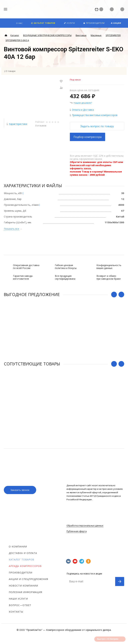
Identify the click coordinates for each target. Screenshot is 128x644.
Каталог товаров (21, 560)
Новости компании (23, 586)
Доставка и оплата (23, 553)
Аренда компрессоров (25, 566)
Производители (21, 573)
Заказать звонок (20, 490)
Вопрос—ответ (20, 605)
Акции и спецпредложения (28, 579)
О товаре (10, 71)
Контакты (16, 612)
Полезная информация (25, 592)
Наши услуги (18, 599)
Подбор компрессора (87, 137)
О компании (18, 546)
